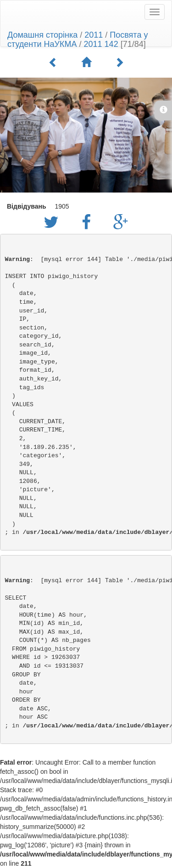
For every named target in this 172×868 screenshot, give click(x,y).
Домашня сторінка (42, 35)
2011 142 (101, 44)
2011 (94, 35)
